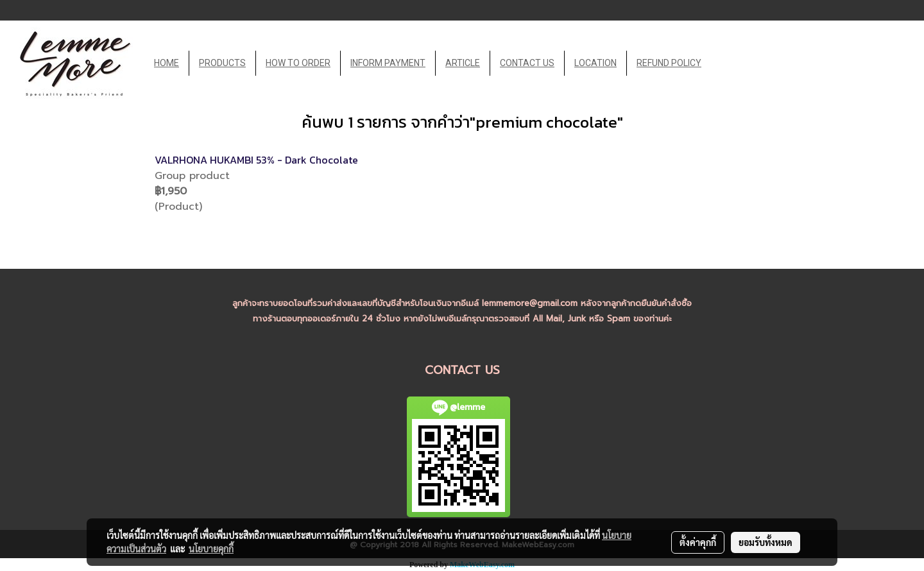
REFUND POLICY (669, 63)
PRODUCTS (222, 63)
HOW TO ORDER (298, 63)
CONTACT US (527, 63)
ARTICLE (463, 63)
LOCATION (595, 63)
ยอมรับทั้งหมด (766, 542)
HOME (167, 63)
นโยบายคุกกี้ (211, 549)
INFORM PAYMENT (388, 63)
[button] (723, 64)
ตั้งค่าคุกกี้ (698, 542)
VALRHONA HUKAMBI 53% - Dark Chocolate (256, 160)
